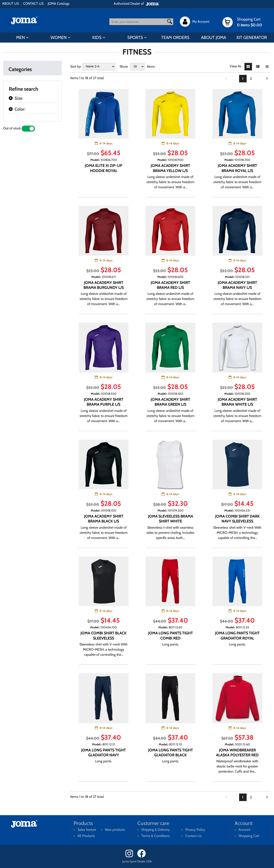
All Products (86, 836)
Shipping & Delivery (156, 830)
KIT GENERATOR (252, 37)
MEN (20, 37)
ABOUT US (10, 4)
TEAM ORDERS (175, 37)
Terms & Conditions (156, 836)
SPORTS (135, 37)
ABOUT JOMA (214, 37)
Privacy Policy (195, 830)
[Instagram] (131, 857)
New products (115, 830)
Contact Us (194, 836)
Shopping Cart (249, 836)
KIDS (97, 37)
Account (244, 830)
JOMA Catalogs (59, 4)
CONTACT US (33, 4)
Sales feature (87, 830)
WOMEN (59, 37)
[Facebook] (143, 857)
